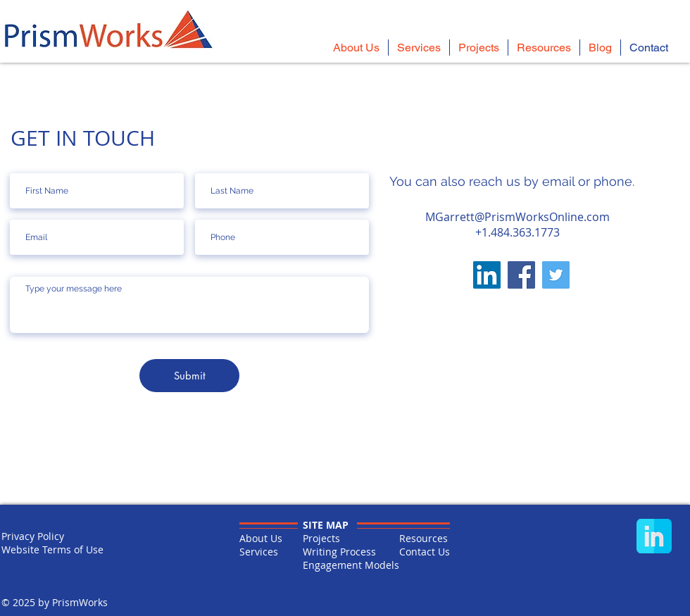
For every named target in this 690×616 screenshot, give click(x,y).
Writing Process (339, 552)
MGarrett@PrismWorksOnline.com (517, 217)
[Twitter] (556, 275)
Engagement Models (351, 565)
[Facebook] (521, 275)
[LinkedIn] (487, 275)
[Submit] (189, 376)
